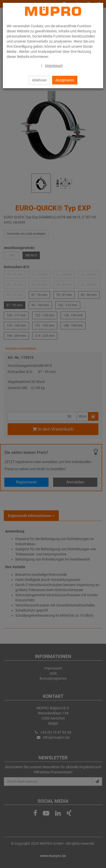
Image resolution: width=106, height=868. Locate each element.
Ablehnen (39, 80)
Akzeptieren (65, 80)
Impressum (54, 66)
